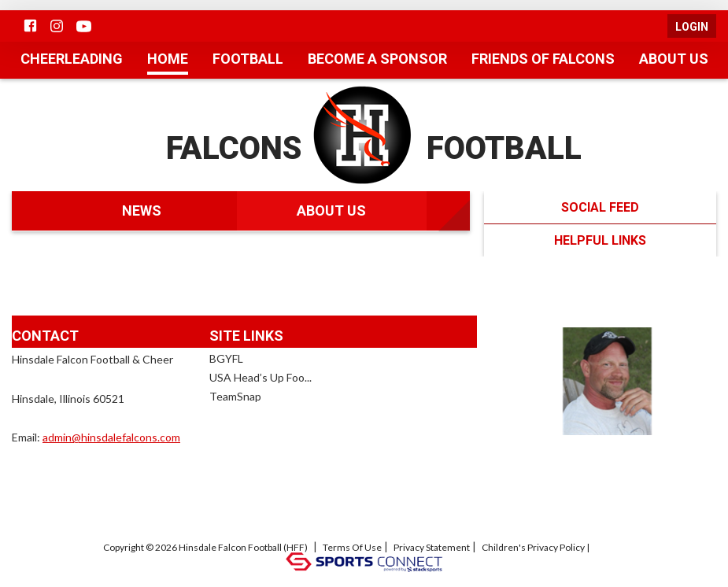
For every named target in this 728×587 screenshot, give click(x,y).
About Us (674, 59)
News (142, 210)
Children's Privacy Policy (533, 547)
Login (692, 27)
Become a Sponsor (377, 59)
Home (168, 59)
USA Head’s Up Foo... (261, 377)
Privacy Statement (432, 547)
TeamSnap (235, 395)
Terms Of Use (352, 547)
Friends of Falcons (543, 59)
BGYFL (226, 358)
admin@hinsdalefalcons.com (111, 436)
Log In (613, 547)
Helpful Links (624, 240)
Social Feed (594, 207)
